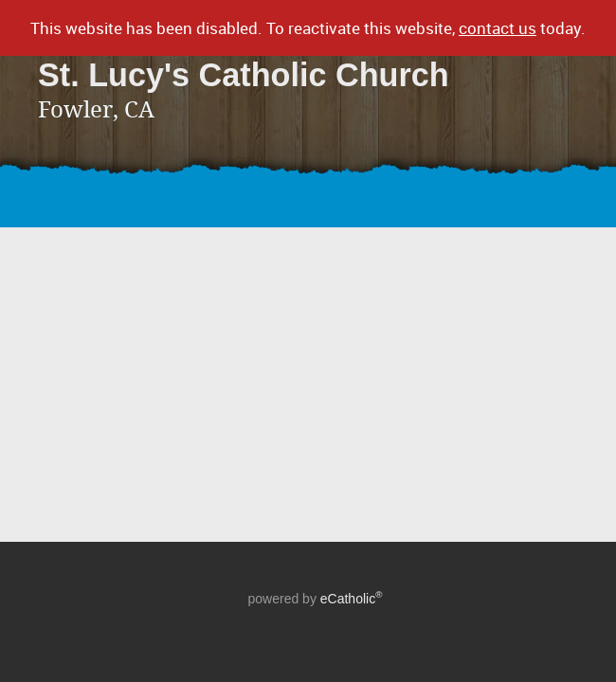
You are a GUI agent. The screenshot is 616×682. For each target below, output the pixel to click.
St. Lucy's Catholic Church (244, 75)
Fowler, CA (96, 110)
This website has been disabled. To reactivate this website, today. (308, 28)
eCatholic (352, 599)
